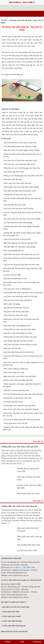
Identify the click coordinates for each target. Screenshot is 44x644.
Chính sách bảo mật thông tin (14, 626)
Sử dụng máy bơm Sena (13, 402)
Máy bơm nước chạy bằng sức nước (18, 333)
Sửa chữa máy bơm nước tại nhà (30, 538)
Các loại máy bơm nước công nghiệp (18, 223)
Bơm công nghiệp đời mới (14, 251)
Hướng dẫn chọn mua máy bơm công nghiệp (21, 187)
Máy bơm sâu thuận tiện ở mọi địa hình (19, 352)
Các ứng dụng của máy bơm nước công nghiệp (22, 219)
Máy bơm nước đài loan (13, 179)
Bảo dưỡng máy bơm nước (29, 545)
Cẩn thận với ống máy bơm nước (16, 390)
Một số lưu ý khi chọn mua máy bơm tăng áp (21, 409)
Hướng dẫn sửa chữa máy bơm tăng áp (19, 506)
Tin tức (4, 20)
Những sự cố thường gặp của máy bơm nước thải (23, 176)
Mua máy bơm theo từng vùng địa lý (18, 300)
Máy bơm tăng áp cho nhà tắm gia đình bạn (20, 243)
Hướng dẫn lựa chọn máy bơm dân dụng (19, 329)
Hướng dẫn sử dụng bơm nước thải (17, 398)
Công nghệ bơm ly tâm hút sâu (16, 423)
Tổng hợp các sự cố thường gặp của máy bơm (22, 168)
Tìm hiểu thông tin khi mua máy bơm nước (20, 146)
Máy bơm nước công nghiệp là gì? (17, 326)
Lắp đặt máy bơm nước (27, 550)
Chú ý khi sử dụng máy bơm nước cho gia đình (22, 420)
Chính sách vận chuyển (12, 616)
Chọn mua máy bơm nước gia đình (17, 239)
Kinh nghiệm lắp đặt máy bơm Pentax (18, 341)
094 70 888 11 (16, 567)
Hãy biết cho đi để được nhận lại (16, 308)
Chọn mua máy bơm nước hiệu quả (17, 183)
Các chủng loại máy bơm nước (16, 315)
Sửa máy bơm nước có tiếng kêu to (17, 289)
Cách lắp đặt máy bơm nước (15, 205)
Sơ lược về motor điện (12, 275)
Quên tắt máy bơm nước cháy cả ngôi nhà (20, 143)
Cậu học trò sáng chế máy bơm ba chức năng (21, 265)
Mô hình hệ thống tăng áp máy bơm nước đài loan (23, 394)
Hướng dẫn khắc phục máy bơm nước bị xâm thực (23, 293)
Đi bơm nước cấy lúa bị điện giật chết (18, 380)
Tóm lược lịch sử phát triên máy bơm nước (20, 160)
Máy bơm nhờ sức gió (12, 348)
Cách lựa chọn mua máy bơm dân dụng (19, 164)
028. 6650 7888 (29, 567)
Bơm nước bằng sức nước (14, 372)
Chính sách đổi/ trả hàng (12, 621)
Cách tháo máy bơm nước (14, 172)
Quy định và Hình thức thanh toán (16, 607)
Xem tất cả (38, 441)
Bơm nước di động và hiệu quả (16, 369)
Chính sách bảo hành (11, 612)
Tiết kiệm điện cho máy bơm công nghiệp (19, 247)
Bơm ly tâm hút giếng (12, 304)
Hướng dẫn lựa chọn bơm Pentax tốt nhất (20, 337)
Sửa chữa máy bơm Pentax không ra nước (20, 344)
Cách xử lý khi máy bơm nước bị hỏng (18, 209)
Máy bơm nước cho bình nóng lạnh (28, 529)
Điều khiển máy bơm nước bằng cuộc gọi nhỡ (21, 254)
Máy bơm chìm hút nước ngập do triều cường (21, 150)
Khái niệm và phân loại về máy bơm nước (20, 191)
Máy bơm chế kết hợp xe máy (15, 279)
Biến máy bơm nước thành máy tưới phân (20, 376)
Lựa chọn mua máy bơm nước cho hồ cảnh (20, 296)
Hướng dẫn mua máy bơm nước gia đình (19, 406)
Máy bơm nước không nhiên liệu (16, 312)
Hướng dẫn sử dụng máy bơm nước (18, 194)
